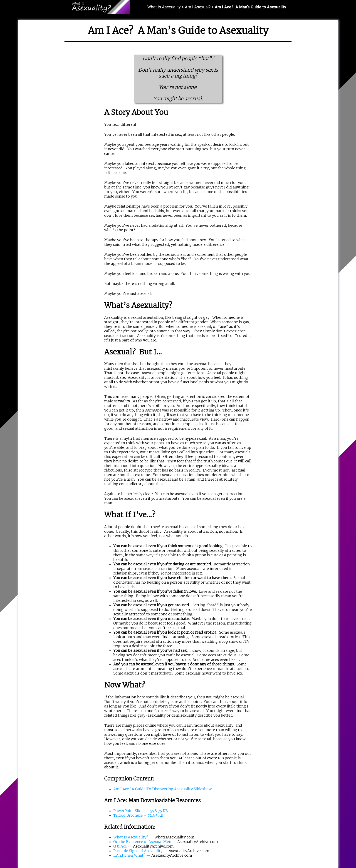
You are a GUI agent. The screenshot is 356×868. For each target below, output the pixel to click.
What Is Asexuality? (131, 837)
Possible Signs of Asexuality (138, 851)
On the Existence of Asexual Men (142, 842)
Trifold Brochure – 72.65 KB (138, 815)
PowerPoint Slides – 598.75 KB (141, 811)
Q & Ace (120, 846)
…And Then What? (129, 855)
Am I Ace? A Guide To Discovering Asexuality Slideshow (162, 789)
